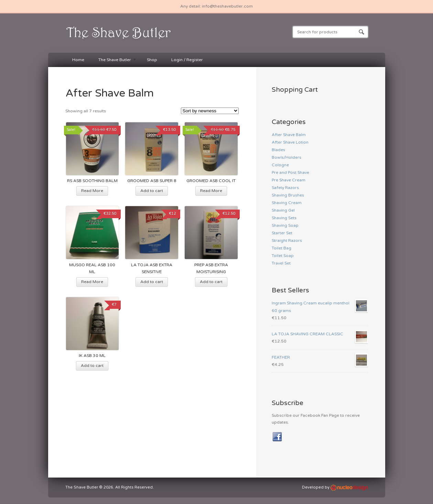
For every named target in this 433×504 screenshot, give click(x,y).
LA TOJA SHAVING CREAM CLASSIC (320, 334)
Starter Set (282, 233)
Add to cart (152, 191)
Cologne (280, 165)
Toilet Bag (282, 248)
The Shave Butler (114, 60)
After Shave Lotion (290, 142)
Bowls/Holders (286, 157)
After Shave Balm (289, 135)
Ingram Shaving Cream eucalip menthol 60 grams (320, 306)
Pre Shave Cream (289, 180)
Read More (92, 191)
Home (78, 60)
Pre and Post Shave (290, 172)
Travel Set (281, 263)
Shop (152, 60)
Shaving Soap (285, 225)
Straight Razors (287, 240)
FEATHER (320, 357)
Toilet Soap (283, 256)
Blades (278, 150)
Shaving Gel (283, 210)
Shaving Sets (284, 218)
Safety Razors (285, 188)
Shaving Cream (287, 203)
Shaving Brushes (288, 195)
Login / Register (187, 60)
